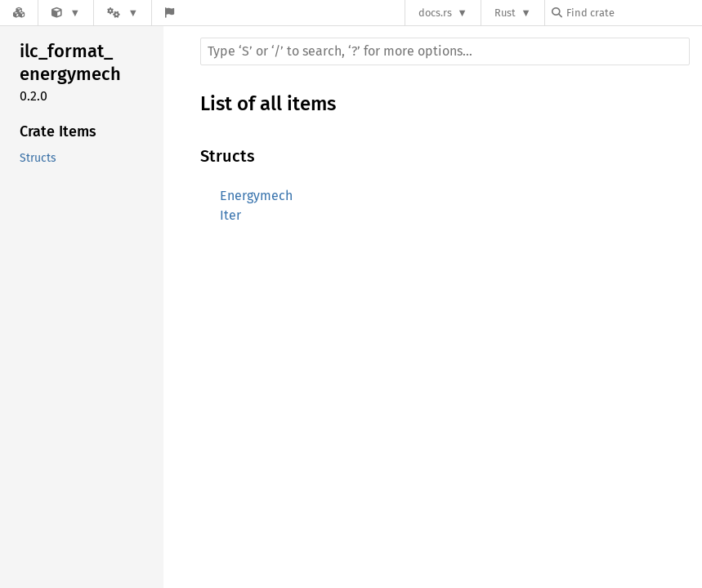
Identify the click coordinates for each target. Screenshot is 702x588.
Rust (505, 13)
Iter (230, 215)
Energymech (256, 196)
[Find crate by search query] (633, 13)
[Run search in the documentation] (445, 51)
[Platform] (123, 13)
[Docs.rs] (19, 13)
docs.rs (435, 13)
